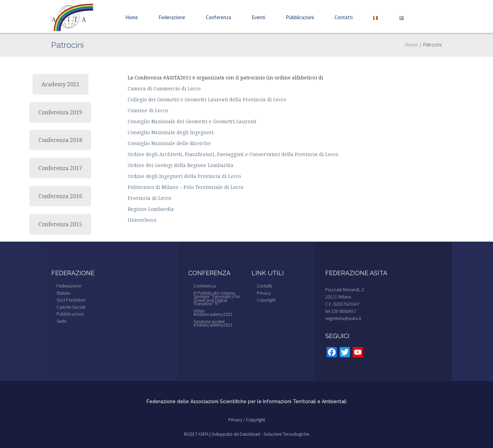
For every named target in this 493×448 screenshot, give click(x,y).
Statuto (64, 293)
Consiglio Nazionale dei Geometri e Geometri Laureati (192, 121)
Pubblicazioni (300, 17)
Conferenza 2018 (60, 140)
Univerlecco (142, 220)
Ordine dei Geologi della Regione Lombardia (181, 165)
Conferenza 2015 (60, 224)
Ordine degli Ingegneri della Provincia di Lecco (184, 176)
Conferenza (218, 17)
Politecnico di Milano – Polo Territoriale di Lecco (186, 187)
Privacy (264, 293)
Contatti (344, 17)
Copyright (266, 300)
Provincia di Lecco (149, 198)
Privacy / (237, 420)
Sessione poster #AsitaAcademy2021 (213, 323)
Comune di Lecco (148, 110)
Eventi (258, 17)
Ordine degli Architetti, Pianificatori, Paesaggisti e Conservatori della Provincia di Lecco (233, 154)
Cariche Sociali (71, 307)
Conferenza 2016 (60, 196)
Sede (61, 321)
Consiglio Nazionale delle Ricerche (169, 143)
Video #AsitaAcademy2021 (213, 313)
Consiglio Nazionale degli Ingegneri (171, 132)
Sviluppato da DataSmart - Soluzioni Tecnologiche (260, 434)
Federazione (172, 17)
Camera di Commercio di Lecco (164, 88)
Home (132, 17)
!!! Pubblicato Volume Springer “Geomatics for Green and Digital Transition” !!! (217, 298)
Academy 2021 (60, 84)
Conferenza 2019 (60, 112)
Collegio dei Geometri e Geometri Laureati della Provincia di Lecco (207, 99)
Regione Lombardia (151, 209)
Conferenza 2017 (60, 168)
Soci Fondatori (71, 300)
